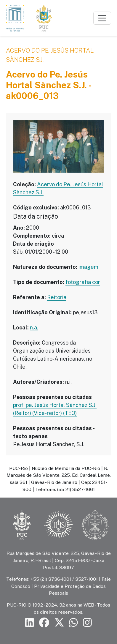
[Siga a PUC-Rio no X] (59, 623)
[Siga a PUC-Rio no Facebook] (44, 623)
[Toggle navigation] (102, 18)
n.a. (34, 327)
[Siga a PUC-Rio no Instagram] (87, 623)
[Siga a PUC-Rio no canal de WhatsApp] (73, 623)
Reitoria (57, 297)
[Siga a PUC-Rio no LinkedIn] (30, 623)
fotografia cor (83, 282)
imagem (88, 267)
